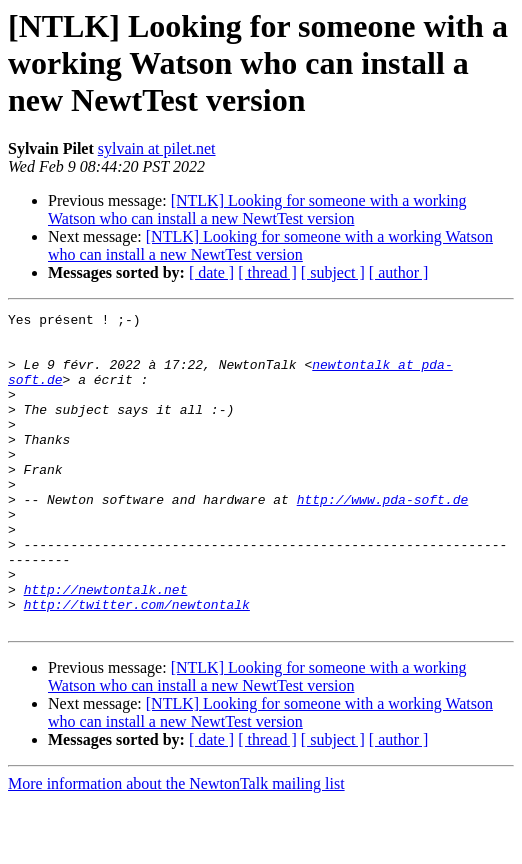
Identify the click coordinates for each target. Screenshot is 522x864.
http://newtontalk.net (106, 646)
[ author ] (399, 272)
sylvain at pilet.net (157, 148)
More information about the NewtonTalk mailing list (176, 846)
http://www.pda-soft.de (383, 538)
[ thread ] (267, 272)
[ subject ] (333, 272)
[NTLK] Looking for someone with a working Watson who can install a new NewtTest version (257, 209)
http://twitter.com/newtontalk (137, 664)
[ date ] (211, 272)
